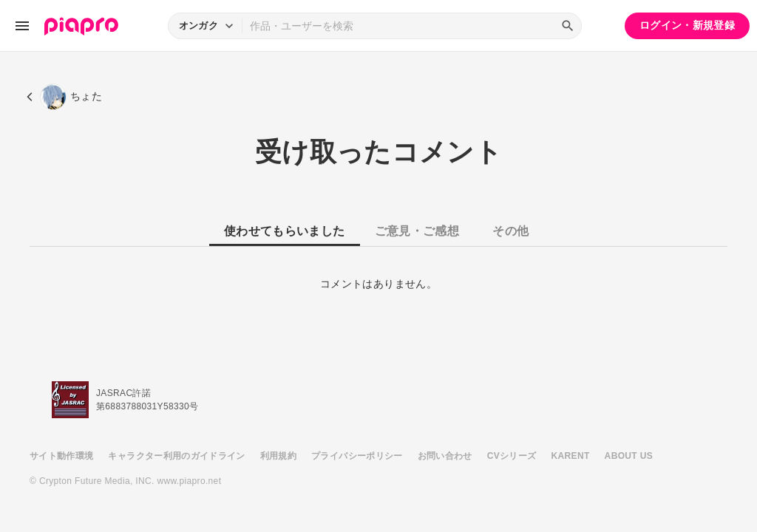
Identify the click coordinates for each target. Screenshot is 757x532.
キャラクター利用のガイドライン (176, 456)
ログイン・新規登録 (687, 25)
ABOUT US (629, 456)
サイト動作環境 (61, 456)
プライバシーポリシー (357, 456)
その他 (510, 231)
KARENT (571, 456)
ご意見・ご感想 (417, 231)
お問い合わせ (445, 456)
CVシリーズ (512, 456)
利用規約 (278, 456)
